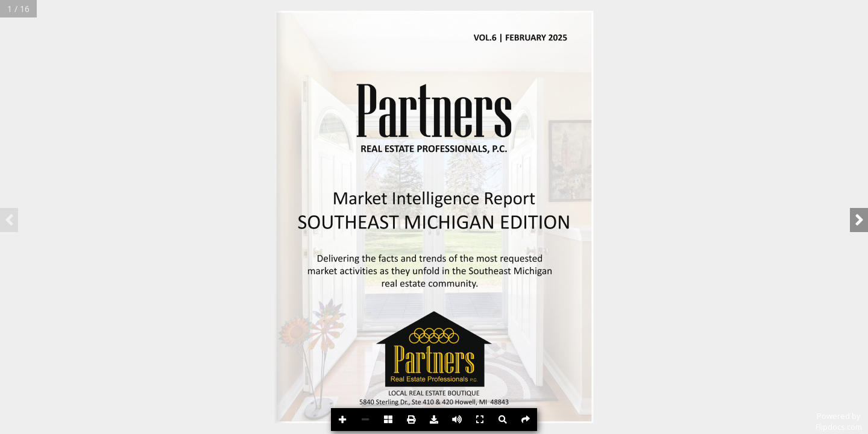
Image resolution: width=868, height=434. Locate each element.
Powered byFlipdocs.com (839, 421)
